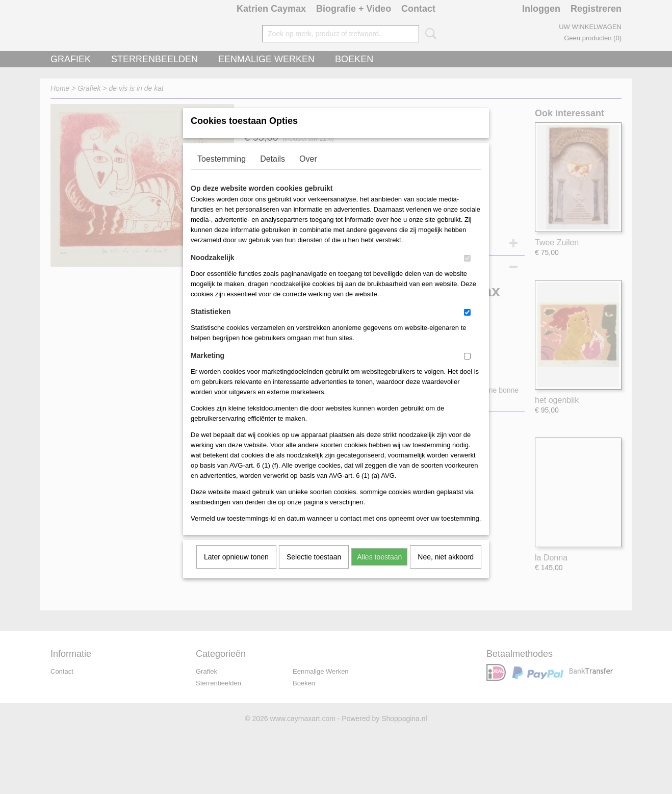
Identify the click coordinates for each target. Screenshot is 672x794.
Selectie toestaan (314, 570)
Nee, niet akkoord (446, 570)
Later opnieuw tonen (236, 570)
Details (273, 172)
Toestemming (222, 172)
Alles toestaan (379, 570)
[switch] (467, 272)
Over (308, 172)
